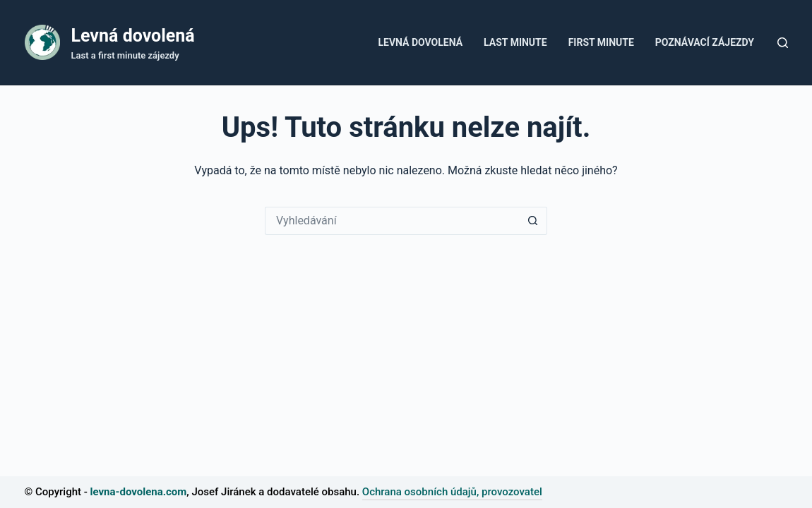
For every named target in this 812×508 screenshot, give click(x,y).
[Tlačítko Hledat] (533, 221)
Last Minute (515, 42)
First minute (601, 42)
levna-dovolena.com (139, 492)
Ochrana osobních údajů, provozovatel (452, 492)
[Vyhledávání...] (392, 221)
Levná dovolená (133, 36)
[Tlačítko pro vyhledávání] (783, 43)
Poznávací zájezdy (705, 42)
